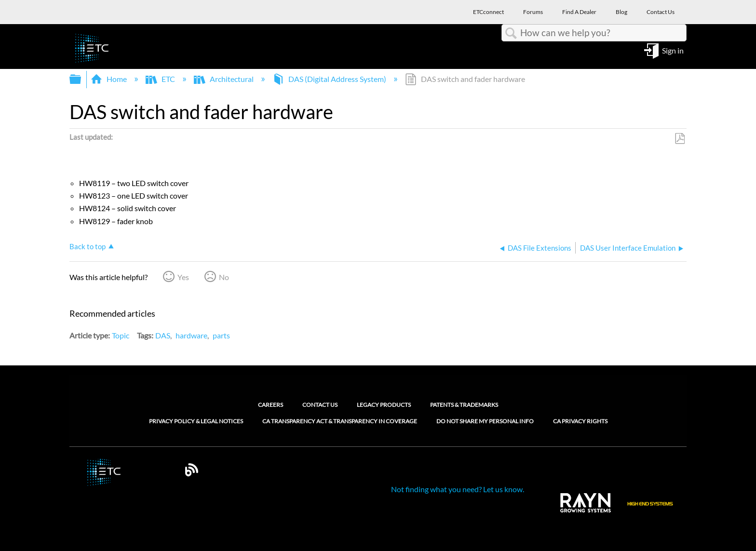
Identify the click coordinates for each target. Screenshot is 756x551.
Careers (270, 405)
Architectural (224, 79)
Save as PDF (680, 139)
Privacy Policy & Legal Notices (196, 421)
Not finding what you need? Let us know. (458, 489)
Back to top (88, 246)
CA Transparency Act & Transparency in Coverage (340, 421)
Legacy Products (384, 405)
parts (221, 335)
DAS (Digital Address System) (330, 79)
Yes (183, 277)
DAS (163, 335)
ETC (161, 79)
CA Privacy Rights (580, 421)
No (224, 277)
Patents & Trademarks (464, 405)
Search (511, 33)
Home (109, 79)
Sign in (673, 50)
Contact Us (320, 405)
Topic (121, 335)
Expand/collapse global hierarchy (81, 79)
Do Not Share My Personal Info (485, 421)
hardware (191, 335)
